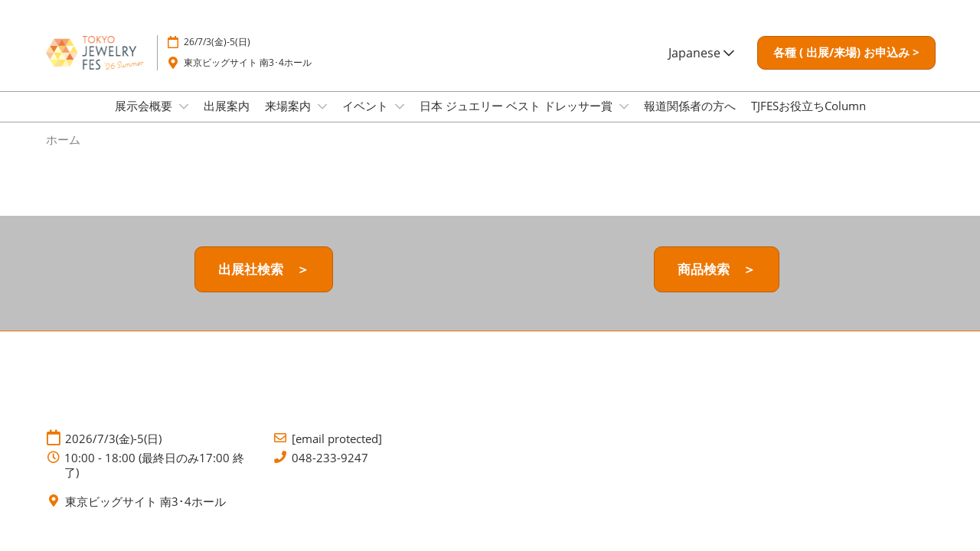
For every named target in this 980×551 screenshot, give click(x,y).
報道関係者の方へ (690, 106)
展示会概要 (145, 106)
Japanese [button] (701, 53)
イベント (367, 106)
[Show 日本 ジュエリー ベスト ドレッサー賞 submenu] (624, 106)
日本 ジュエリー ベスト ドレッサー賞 (518, 106)
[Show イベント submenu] (400, 106)
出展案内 (227, 106)
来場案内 (289, 106)
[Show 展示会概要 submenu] (184, 106)
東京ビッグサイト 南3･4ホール (248, 62)
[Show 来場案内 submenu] (322, 106)
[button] (846, 53)
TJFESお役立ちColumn (808, 106)
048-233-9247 (330, 458)
